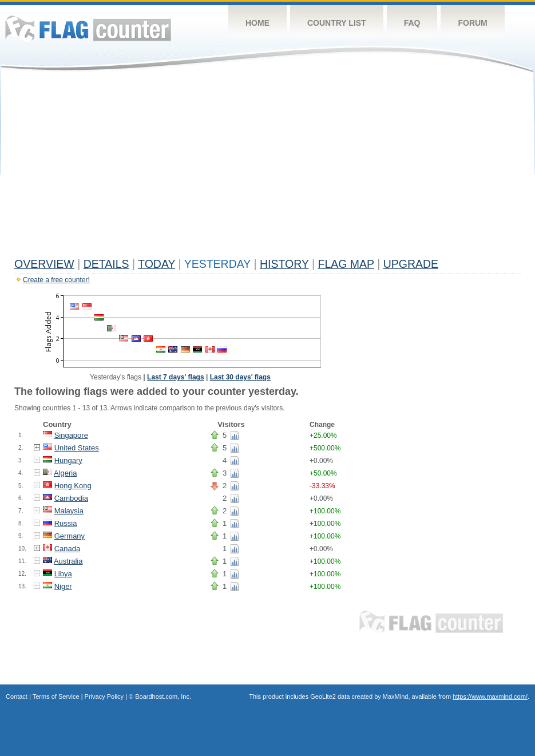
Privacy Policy (104, 696)
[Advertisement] (267, 167)
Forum (472, 23)
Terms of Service (56, 696)
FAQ (412, 23)
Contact (17, 696)
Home (257, 23)
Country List (337, 23)
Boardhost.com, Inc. (163, 696)
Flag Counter (88, 28)
